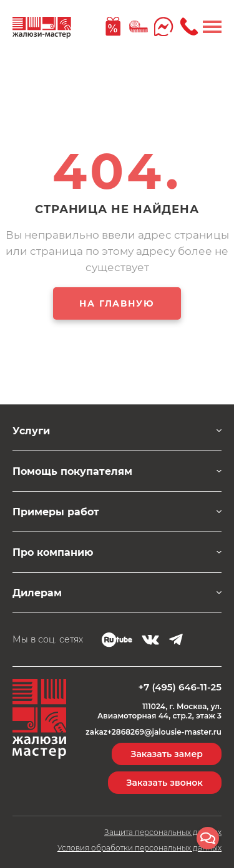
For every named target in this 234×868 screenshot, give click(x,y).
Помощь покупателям (72, 471)
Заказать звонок (165, 783)
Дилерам (37, 593)
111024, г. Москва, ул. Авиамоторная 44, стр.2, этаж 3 (159, 711)
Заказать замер (167, 754)
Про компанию (53, 552)
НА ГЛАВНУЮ (117, 303)
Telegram (176, 640)
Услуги (31, 431)
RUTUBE (117, 640)
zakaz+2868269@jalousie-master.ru (154, 732)
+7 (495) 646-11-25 (180, 687)
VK (150, 640)
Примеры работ (56, 512)
